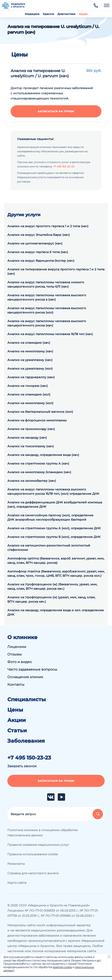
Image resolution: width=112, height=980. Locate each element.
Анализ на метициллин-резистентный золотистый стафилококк (49, 548)
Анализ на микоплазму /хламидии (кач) (39, 472)
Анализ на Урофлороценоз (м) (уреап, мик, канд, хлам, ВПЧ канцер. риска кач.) (51, 599)
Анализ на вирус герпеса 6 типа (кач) (38, 252)
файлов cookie (62, 967)
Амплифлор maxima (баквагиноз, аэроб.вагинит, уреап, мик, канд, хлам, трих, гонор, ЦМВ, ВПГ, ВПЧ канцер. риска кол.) (56, 574)
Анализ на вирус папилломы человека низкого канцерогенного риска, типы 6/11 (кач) (46, 284)
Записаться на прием (56, 111)
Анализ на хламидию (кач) (29, 343)
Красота (48, 14)
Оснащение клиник (25, 677)
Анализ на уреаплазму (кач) (30, 360)
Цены (15, 710)
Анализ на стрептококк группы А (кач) (38, 463)
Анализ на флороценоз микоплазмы (37, 420)
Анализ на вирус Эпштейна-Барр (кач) (39, 235)
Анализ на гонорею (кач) (28, 386)
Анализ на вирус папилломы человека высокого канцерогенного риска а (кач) (47, 297)
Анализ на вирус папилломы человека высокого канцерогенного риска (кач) (47, 323)
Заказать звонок (22, 766)
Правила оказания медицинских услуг (38, 845)
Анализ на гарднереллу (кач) (31, 377)
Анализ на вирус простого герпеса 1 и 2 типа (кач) (48, 226)
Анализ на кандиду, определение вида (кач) (43, 455)
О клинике (22, 637)
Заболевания (26, 741)
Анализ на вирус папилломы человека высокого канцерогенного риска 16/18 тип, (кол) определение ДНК (53, 492)
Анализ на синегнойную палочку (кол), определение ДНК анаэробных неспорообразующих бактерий (50, 517)
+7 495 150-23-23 (64, 166)
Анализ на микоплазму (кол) (30, 403)
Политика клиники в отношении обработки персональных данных (43, 833)
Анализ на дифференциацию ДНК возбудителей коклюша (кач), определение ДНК (55, 504)
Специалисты (27, 700)
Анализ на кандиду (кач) (27, 438)
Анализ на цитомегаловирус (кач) (35, 243)
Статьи (17, 731)
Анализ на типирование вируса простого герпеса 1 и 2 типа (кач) (56, 271)
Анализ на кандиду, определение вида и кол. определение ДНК (56, 612)
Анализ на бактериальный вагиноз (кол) (40, 412)
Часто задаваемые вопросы (32, 669)
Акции (83, 14)
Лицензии (17, 647)
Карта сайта (17, 883)
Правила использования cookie (33, 854)
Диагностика (66, 14)
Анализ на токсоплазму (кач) (31, 446)
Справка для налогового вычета (33, 873)
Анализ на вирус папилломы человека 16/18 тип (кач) (50, 334)
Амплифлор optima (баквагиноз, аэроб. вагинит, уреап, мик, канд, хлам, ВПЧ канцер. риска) (56, 561)
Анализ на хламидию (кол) (29, 394)
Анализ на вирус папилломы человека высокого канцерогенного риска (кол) (47, 310)
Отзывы (15, 654)
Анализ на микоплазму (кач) (30, 351)
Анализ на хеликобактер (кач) (32, 481)
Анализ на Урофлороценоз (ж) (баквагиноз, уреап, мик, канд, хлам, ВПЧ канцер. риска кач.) (52, 586)
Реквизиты (16, 864)
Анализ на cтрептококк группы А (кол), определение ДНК (54, 528)
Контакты (16, 685)
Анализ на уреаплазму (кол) (30, 369)
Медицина (32, 14)
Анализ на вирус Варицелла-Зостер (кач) (41, 261)
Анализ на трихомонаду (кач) (31, 429)
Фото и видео (20, 662)
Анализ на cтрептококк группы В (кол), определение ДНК (54, 537)
